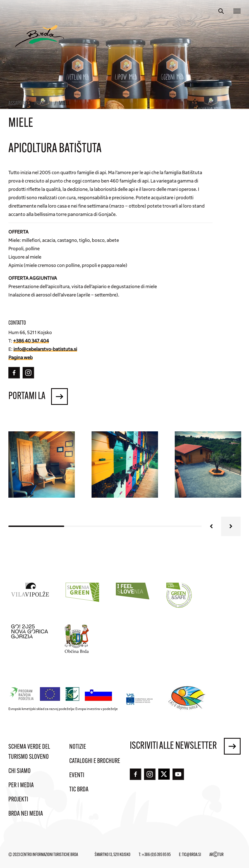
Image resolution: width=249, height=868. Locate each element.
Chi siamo (20, 771)
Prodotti (43, 104)
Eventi (77, 775)
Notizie (78, 747)
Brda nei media (26, 814)
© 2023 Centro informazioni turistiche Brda (43, 855)
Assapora (18, 104)
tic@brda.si (191, 855)
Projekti (18, 800)
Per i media (21, 786)
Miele (64, 104)
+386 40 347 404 (31, 341)
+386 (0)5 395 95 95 (156, 855)
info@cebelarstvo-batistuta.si (45, 349)
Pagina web (21, 357)
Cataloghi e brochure (95, 761)
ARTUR (216, 855)
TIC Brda (79, 790)
